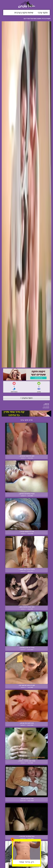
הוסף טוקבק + (26, 398)
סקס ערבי (43, 13)
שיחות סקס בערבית (24, 13)
